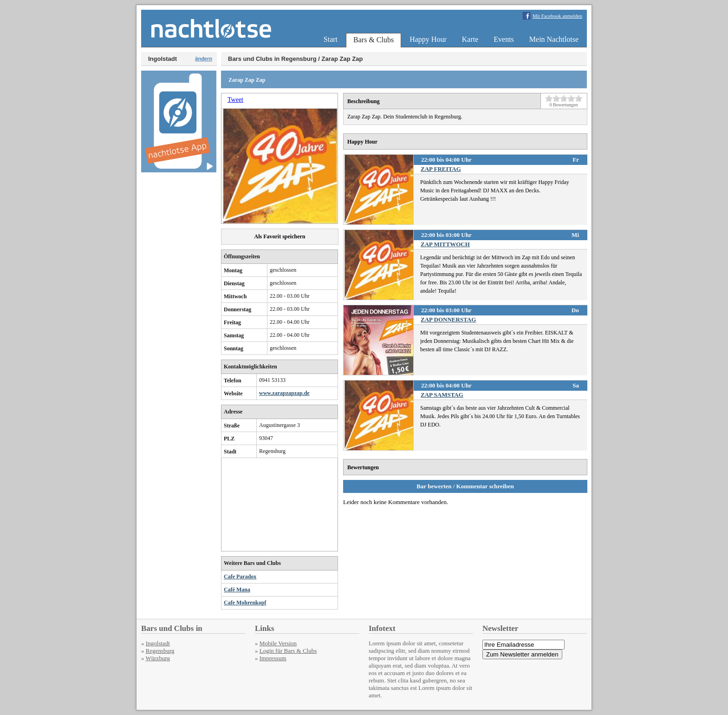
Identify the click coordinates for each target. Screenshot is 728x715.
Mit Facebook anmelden (557, 16)
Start (331, 39)
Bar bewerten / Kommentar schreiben (465, 486)
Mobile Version (278, 643)
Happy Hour (428, 39)
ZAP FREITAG (441, 169)
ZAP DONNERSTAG (448, 319)
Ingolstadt (158, 643)
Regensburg (160, 651)
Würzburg (158, 658)
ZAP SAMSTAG (442, 395)
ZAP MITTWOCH (445, 244)
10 (578, 98)
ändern (204, 59)
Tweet (235, 100)
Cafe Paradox (240, 577)
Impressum (273, 658)
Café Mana (237, 590)
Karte (470, 39)
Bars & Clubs (374, 40)
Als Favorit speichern (280, 236)
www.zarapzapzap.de (284, 393)
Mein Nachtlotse (554, 39)
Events (504, 39)
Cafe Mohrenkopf (245, 603)
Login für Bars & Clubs (288, 651)
